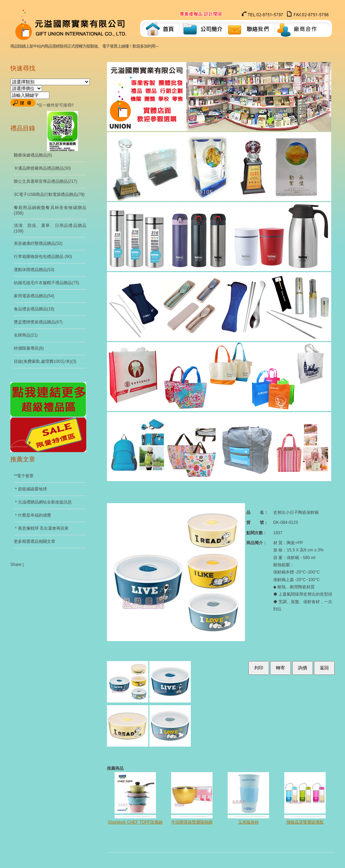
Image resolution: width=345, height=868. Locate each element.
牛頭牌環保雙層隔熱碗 (192, 822)
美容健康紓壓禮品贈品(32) (38, 243)
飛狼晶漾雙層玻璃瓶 (305, 822)
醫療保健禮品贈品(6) (33, 155)
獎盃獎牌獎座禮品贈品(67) (38, 322)
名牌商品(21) (26, 335)
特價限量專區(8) (29, 348)
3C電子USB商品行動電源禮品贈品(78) (49, 194)
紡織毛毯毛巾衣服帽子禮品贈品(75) (46, 283)
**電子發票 (24, 476)
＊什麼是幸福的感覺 (32, 515)
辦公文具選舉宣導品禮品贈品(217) (46, 181)
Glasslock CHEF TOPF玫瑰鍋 (135, 822)
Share (16, 565)
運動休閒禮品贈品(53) (34, 270)
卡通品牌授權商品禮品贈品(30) (42, 168)
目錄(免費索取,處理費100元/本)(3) (45, 361)
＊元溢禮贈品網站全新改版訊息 (43, 502)
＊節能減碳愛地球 (30, 489)
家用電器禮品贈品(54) (34, 296)
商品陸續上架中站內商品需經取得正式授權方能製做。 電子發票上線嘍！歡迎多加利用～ (86, 46)
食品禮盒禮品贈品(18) (34, 309)
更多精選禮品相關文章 (34, 541)
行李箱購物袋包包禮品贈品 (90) (43, 257)
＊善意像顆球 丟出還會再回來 (41, 528)
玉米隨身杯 (248, 822)
